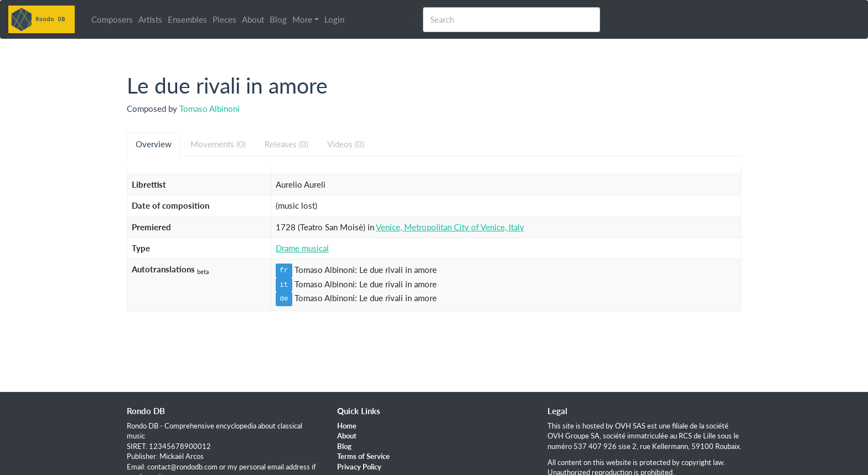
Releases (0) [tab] (286, 144)
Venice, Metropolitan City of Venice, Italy (450, 227)
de (284, 298)
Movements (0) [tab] (218, 144)
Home (347, 426)
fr (284, 270)
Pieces (224, 19)
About (253, 19)
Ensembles (187, 19)
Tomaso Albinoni (210, 109)
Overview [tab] (154, 144)
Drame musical (302, 248)
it (284, 285)
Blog (278, 19)
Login (334, 19)
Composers (112, 19)
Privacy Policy (359, 467)
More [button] (302, 19)
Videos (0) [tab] (346, 144)
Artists (150, 19)
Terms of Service (363, 456)
